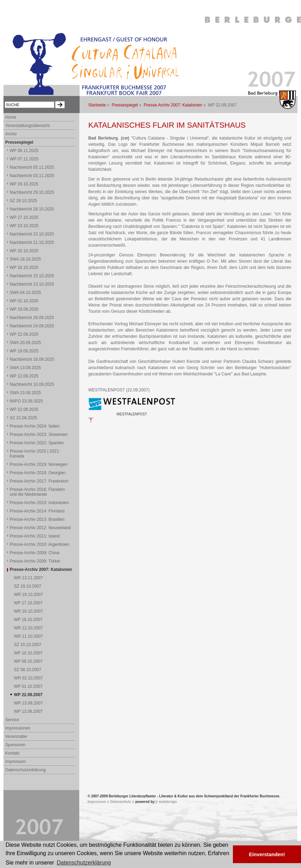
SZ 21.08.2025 (23, 418)
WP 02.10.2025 (24, 301)
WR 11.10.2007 (28, 636)
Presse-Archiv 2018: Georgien (38, 473)
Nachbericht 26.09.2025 (32, 318)
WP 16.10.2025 (24, 268)
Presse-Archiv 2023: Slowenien (39, 435)
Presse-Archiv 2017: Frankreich (39, 481)
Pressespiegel (125, 105)
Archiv (11, 134)
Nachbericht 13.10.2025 (32, 284)
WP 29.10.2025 (24, 184)
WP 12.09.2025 (24, 376)
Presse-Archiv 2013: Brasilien (37, 519)
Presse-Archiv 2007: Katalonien (173, 105)
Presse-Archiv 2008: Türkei (35, 561)
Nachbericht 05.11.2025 (32, 167)
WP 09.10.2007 (28, 661)
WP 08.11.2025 (24, 151)
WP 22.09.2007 (28, 695)
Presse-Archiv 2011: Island (35, 536)
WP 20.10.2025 (24, 251)
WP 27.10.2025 (24, 217)
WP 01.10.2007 (28, 686)
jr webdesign (166, 802)
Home (11, 117)
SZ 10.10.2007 (28, 645)
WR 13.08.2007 (28, 703)
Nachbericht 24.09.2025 (32, 326)
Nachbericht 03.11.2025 (32, 176)
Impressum (15, 762)
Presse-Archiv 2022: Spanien (37, 443)
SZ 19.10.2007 (28, 586)
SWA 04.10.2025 (25, 293)
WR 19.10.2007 (28, 595)
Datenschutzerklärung (26, 770)
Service (12, 720)
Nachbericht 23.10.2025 (32, 234)
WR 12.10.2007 (28, 628)
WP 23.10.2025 (24, 226)
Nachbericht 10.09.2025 (32, 384)
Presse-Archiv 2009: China (35, 553)
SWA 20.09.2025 (25, 343)
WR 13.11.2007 (28, 578)
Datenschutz (121, 802)
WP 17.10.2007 (28, 603)
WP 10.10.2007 (28, 653)
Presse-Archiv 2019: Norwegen (39, 464)
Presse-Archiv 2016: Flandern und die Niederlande (37, 492)
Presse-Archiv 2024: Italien (35, 426)
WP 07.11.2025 (24, 159)
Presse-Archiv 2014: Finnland (37, 511)
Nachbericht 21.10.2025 (32, 242)
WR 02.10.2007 (28, 678)
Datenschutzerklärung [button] (84, 863)
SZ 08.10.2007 (28, 670)
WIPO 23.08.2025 (26, 401)
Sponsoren (15, 745)
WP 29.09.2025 (24, 309)
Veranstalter (16, 736)
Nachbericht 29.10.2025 (32, 192)
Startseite (97, 105)
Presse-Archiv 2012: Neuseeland (40, 528)
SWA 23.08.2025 (25, 393)
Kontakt (12, 753)
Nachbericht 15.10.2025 (32, 276)
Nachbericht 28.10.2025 (32, 209)
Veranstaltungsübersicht (27, 126)
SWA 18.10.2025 (25, 259)
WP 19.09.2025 (24, 351)
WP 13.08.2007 (28, 711)
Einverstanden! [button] (267, 854)
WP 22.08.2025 (24, 409)
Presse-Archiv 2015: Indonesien (39, 503)
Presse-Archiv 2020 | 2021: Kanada (35, 454)
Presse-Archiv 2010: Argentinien (39, 544)
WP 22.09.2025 (24, 334)
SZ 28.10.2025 (23, 201)
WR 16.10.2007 (28, 611)
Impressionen (18, 728)
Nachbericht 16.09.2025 (32, 359)
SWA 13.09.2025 (25, 368)
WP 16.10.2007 (28, 620)
